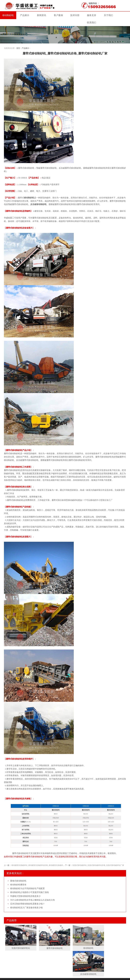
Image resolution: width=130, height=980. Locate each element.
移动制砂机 (8, 16)
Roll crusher (14, 977)
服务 (89, 16)
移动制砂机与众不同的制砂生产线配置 (27, 882)
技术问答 (73, 16)
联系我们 (20, 956)
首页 (18, 42)
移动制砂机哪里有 (18, 878)
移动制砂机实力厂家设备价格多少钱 (26, 901)
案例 (57, 16)
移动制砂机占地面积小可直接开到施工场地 (29, 886)
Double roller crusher (26, 977)
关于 (106, 16)
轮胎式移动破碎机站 (19, 939)
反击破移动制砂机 (110, 939)
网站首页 (9, 952)
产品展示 (25, 42)
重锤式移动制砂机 (18, 874)
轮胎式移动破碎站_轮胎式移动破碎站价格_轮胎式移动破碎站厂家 (98, 859)
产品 (24, 16)
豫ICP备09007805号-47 (15, 968)
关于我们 (9, 956)
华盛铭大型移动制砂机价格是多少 (25, 889)
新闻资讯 (30, 952)
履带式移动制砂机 (49, 939)
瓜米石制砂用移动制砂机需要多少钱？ (27, 897)
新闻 (41, 16)
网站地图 (45, 968)
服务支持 (63, 952)
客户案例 (41, 952)
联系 (122, 16)
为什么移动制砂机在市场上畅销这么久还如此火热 (32, 893)
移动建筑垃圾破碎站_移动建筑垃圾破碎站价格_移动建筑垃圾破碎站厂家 (40, 859)
